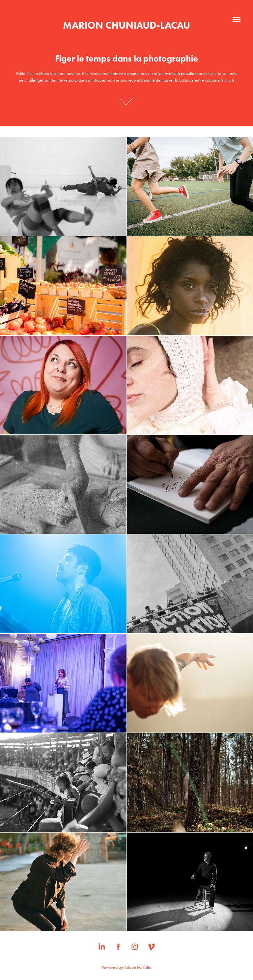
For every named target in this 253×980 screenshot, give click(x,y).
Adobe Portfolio (138, 967)
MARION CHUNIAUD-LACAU (126, 25)
